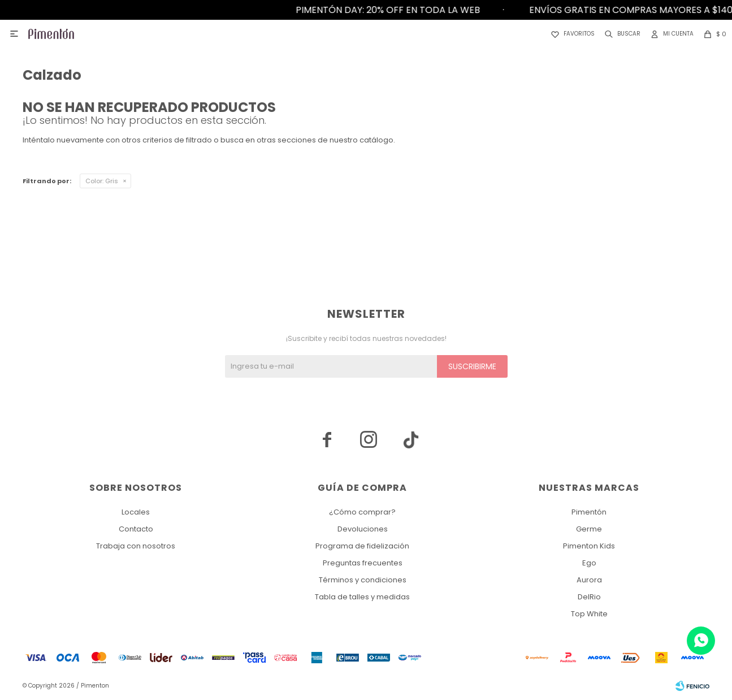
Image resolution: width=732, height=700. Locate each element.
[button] (620, 34)
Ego (589, 563)
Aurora (589, 580)
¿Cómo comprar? (362, 512)
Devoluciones (363, 529)
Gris (102, 181)
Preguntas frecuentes (363, 563)
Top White (589, 614)
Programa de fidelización (362, 546)
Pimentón (589, 512)
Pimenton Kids (589, 546)
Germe (589, 529)
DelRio (589, 597)
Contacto (136, 529)
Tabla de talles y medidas (362, 597)
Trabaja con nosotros (136, 546)
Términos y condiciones (363, 580)
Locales (136, 512)
